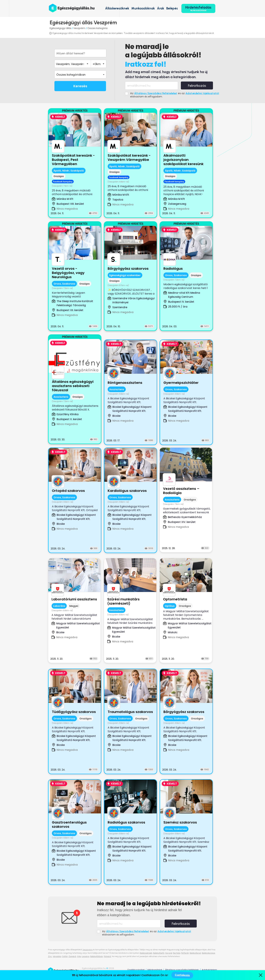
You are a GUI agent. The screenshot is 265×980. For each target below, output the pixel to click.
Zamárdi (72, 956)
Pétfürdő (185, 953)
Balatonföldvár (97, 956)
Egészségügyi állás (61, 28)
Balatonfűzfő (159, 953)
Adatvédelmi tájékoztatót (202, 93)
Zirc (50, 956)
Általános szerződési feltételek (182, 970)
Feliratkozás (197, 86)
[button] (80, 74)
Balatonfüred (195, 953)
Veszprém (80, 28)
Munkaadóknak (143, 8)
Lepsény (86, 956)
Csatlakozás (182, 975)
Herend (169, 953)
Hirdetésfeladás (198, 8)
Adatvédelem (209, 970)
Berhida (177, 953)
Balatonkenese (208, 953)
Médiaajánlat (155, 970)
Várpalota (57, 956)
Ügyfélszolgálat (136, 970)
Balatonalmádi (146, 953)
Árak (161, 8)
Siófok (65, 956)
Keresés (80, 86)
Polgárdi (107, 956)
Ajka (79, 956)
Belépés (172, 8)
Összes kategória (97, 28)
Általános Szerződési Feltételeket (156, 93)
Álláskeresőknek (117, 8)
